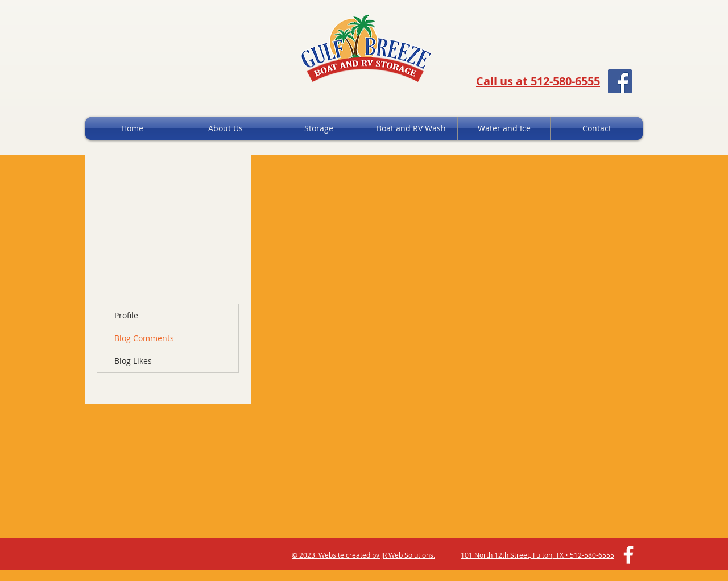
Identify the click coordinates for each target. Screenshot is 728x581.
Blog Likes (133, 361)
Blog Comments (144, 338)
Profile (126, 315)
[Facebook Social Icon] (620, 81)
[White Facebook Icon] (628, 555)
